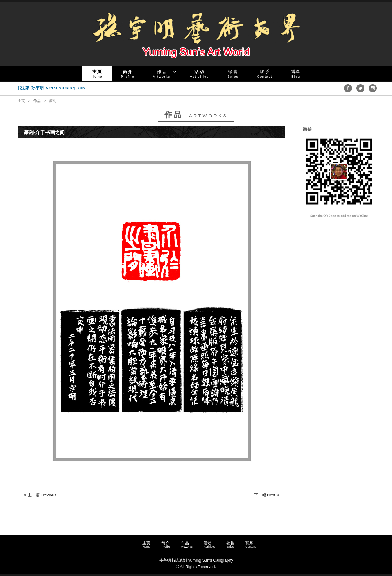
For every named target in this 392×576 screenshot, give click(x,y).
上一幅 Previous (42, 495)
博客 (296, 74)
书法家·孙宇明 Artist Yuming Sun (51, 88)
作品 (162, 74)
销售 (233, 74)
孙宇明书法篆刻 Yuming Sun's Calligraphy (196, 560)
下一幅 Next (265, 495)
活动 (199, 74)
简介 (128, 74)
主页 (97, 74)
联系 (265, 74)
